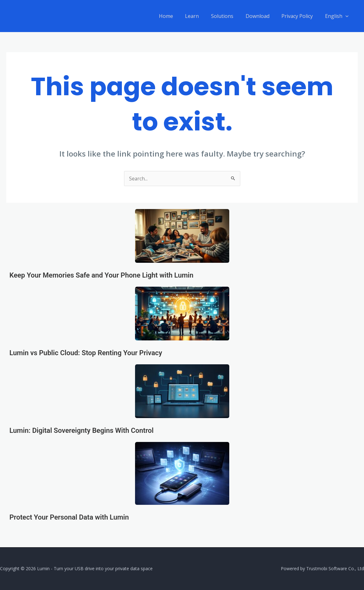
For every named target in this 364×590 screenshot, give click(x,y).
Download (263, 16)
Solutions (229, 16)
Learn (201, 16)
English (338, 16)
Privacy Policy (300, 16)
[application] (346, 16)
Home (177, 16)
